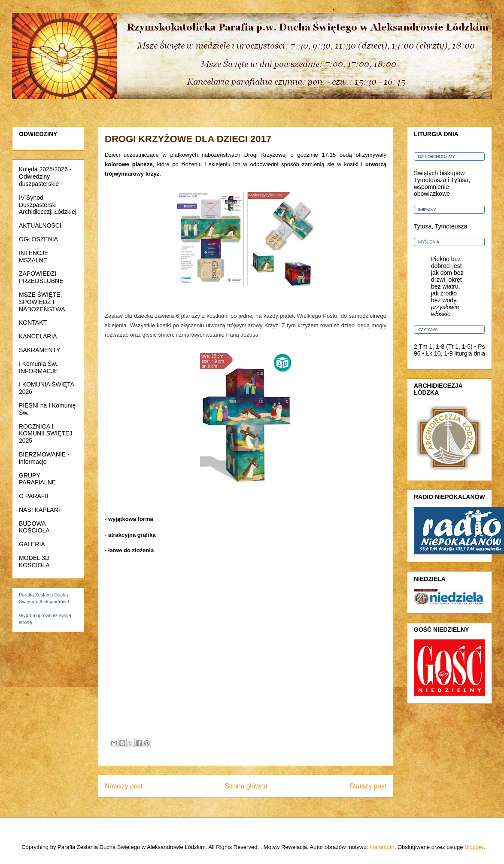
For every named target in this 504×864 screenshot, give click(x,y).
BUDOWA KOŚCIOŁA (34, 527)
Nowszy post (124, 786)
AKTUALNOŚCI (40, 225)
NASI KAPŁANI (39, 510)
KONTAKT (33, 322)
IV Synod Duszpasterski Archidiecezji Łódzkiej (48, 205)
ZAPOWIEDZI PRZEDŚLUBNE (41, 277)
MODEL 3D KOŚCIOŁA (34, 561)
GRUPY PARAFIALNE (37, 479)
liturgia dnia (470, 353)
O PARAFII (33, 496)
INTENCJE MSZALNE (33, 257)
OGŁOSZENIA (38, 239)
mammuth (382, 847)
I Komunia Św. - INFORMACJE (40, 367)
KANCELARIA (38, 336)
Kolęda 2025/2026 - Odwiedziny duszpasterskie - (45, 176)
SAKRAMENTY (39, 350)
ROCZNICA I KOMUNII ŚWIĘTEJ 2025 (46, 434)
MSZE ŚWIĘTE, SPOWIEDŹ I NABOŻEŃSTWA (42, 302)
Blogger (474, 847)
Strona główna (246, 786)
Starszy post (368, 786)
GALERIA (32, 544)
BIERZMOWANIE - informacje (44, 458)
